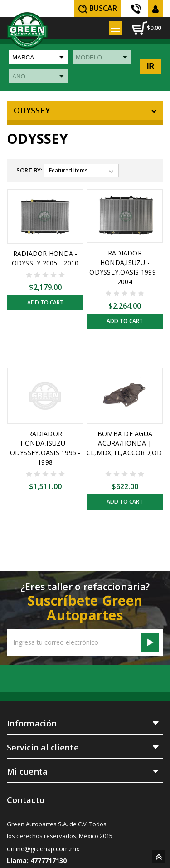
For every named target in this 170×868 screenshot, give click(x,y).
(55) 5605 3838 (137, 9)
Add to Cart (45, 302)
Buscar (98, 8)
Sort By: (29, 170)
